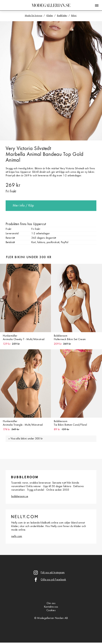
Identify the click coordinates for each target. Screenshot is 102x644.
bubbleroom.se (20, 496)
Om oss (51, 603)
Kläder (50, 16)
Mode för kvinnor (34, 16)
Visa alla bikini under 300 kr (27, 439)
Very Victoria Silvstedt (28, 149)
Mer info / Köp (23, 206)
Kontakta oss (51, 607)
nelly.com (17, 536)
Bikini (74, 16)
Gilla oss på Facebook (53, 580)
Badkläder (62, 16)
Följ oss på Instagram (53, 573)
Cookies (51, 610)
